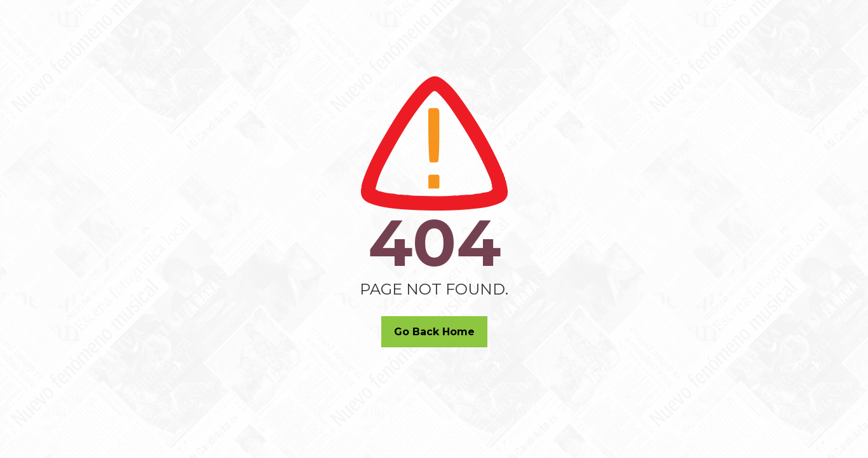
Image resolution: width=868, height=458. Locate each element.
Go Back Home (434, 332)
